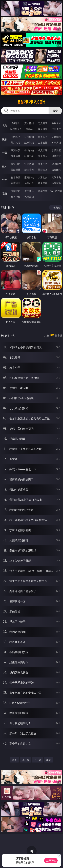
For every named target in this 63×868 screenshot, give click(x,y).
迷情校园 (16, 183)
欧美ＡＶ (43, 137)
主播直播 (43, 142)
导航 (4, 193)
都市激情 (16, 177)
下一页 (37, 760)
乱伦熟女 (43, 156)
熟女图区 (43, 170)
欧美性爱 (56, 150)
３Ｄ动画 (56, 137)
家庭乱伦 (29, 177)
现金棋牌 (43, 129)
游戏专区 (56, 123)
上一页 (26, 760)
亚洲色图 (29, 164)
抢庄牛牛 (56, 129)
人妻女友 (43, 177)
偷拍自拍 (29, 150)
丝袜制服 (29, 142)
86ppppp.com (32, 102)
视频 (4, 139)
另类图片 (56, 170)
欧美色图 (43, 164)
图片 (4, 166)
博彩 (4, 126)
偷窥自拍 (16, 164)
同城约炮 (16, 191)
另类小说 (29, 183)
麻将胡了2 (16, 129)
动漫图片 (56, 164)
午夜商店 (29, 191)
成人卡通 (43, 150)
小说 (4, 180)
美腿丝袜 (16, 170)
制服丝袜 (16, 156)
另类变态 (56, 156)
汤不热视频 (56, 191)
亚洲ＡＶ (16, 137)
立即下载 (51, 860)
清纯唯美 (29, 170)
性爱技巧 (56, 183)
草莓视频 (43, 191)
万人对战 (43, 123)
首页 (14, 760)
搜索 (55, 111)
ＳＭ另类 (56, 142)
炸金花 (29, 129)
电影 (4, 153)
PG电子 (16, 123)
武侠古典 (56, 177)
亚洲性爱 (16, 150)
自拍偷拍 (29, 137)
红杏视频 (16, 197)
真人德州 (29, 123)
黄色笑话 (43, 183)
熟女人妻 (16, 142)
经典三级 (29, 156)
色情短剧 (29, 197)
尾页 (49, 760)
